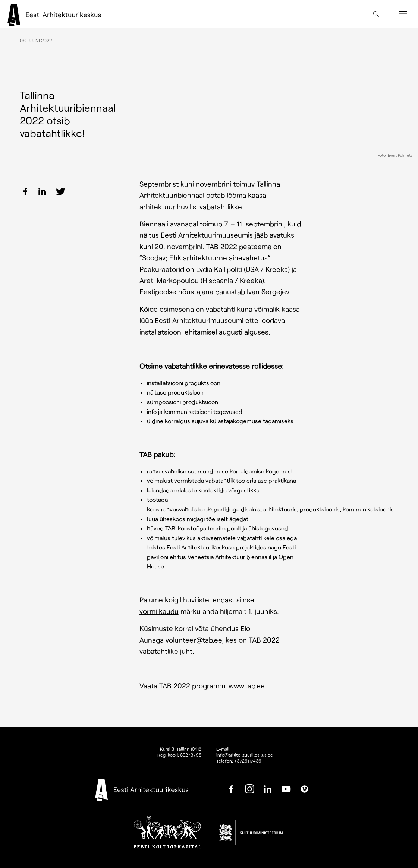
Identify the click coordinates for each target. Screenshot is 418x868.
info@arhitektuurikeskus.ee (245, 755)
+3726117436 (248, 761)
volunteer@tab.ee (194, 640)
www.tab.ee (247, 686)
